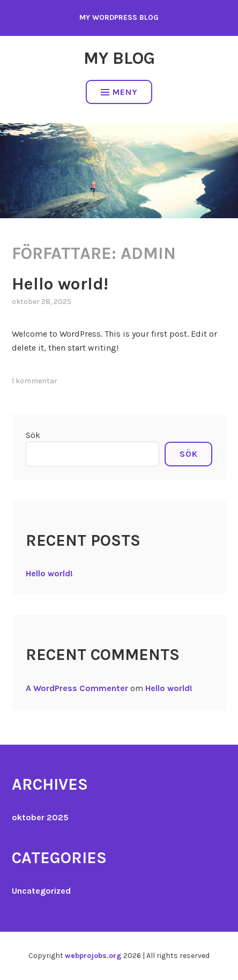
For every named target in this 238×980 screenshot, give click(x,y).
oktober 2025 (40, 817)
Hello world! (60, 284)
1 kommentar (35, 381)
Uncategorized (41, 891)
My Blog (119, 58)
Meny (119, 92)
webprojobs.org (93, 956)
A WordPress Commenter (77, 688)
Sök (33, 435)
